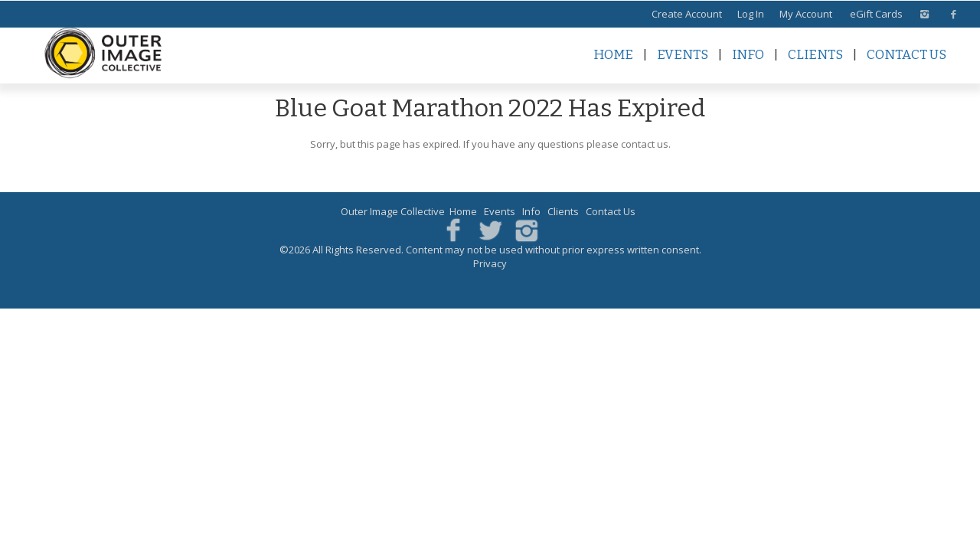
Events (683, 55)
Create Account (687, 14)
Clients (815, 55)
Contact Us (906, 55)
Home (613, 55)
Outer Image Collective (393, 211)
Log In (751, 14)
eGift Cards (876, 14)
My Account (806, 14)
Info (748, 55)
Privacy (490, 263)
